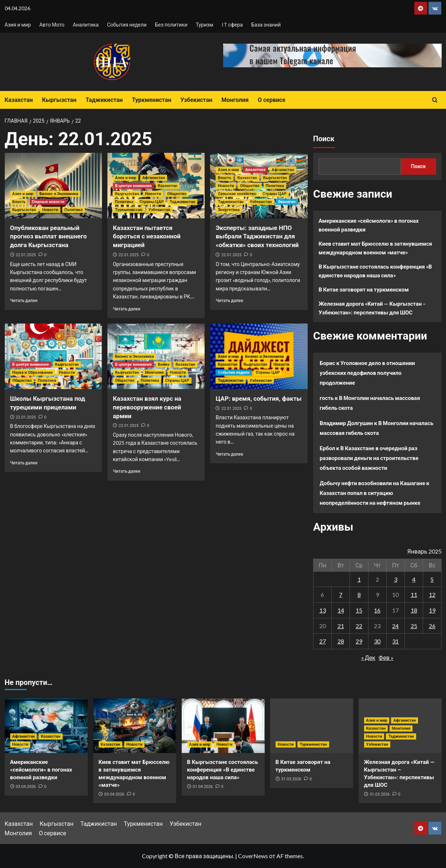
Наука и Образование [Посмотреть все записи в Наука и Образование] (33, 372)
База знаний (266, 25)
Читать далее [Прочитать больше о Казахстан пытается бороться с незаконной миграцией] (127, 309)
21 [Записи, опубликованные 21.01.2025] (341, 626)
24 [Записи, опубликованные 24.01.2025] (395, 626)
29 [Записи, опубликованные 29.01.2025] (359, 641)
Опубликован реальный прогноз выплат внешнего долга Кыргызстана (49, 237)
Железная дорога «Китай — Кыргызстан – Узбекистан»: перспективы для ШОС (372, 308)
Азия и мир (18, 25)
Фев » (386, 657)
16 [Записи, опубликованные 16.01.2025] (377, 610)
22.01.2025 (26, 255)
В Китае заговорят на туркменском (364, 289)
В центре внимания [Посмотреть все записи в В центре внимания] (133, 186)
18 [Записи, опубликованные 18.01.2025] (414, 610)
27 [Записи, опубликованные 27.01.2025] (323, 641)
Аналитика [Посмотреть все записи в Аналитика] (255, 170)
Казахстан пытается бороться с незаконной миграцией (147, 237)
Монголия (235, 100)
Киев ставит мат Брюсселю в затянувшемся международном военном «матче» (375, 248)
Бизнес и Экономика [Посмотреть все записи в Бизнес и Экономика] (59, 194)
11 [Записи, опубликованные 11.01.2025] (414, 594)
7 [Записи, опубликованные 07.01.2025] (341, 594)
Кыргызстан (59, 100)
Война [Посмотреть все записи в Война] (164, 364)
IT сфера (232, 25)
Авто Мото (52, 25)
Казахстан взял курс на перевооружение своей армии (147, 407)
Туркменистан (151, 100)
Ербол (327, 448)
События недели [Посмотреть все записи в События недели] (234, 372)
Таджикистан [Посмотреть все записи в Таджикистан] (182, 202)
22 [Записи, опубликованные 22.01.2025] (359, 626)
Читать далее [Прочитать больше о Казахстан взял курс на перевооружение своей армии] (127, 471)
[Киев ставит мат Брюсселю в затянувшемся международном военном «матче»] (135, 726)
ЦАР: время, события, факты (258, 399)
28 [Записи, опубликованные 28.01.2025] (341, 641)
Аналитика (86, 25)
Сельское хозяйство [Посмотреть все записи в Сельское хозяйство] (237, 194)
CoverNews (253, 856)
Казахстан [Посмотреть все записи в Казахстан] (168, 186)
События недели (127, 25)
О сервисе (272, 100)
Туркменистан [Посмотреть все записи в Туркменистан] (129, 210)
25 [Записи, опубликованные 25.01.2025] (414, 626)
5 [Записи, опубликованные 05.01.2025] (432, 579)
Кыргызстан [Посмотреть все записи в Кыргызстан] (24, 210)
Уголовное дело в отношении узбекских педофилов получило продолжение (367, 373)
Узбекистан (196, 100)
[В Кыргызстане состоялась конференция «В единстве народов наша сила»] (223, 726)
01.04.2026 (203, 787)
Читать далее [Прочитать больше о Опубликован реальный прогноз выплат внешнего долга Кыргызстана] (24, 300)
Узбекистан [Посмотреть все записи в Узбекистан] (159, 210)
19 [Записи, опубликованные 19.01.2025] (432, 610)
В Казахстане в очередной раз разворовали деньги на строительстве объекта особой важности (369, 458)
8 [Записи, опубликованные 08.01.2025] (359, 594)
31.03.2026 (291, 779)
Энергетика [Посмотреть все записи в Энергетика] (229, 210)
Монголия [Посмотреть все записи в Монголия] (154, 372)
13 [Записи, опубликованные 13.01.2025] (323, 610)
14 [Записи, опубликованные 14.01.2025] (341, 610)
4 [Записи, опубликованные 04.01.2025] (414, 579)
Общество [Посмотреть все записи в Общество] (177, 194)
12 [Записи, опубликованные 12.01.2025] (432, 594)
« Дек (368, 657)
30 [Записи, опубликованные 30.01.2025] (377, 641)
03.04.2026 (26, 787)
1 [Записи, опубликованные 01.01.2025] (359, 579)
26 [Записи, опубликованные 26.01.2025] (432, 626)
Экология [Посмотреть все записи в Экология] (287, 202)
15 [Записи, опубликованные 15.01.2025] (359, 610)
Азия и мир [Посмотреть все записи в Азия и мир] (23, 194)
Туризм (205, 25)
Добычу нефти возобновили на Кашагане (372, 483)
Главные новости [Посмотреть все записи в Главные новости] (48, 202)
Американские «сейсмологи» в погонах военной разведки (369, 225)
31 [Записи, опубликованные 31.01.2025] (395, 641)
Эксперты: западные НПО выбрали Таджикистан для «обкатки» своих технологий (257, 237)
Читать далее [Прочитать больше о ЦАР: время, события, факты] (229, 454)
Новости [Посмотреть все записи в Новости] (50, 210)
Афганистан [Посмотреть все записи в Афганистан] (154, 178)
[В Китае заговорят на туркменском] (312, 726)
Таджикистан (104, 100)
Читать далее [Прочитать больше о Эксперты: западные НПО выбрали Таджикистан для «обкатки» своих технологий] (229, 300)
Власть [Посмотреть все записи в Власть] (19, 202)
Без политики (171, 25)
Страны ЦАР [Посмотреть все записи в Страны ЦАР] (151, 202)
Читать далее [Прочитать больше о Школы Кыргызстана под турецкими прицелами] (24, 463)
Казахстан (19, 100)
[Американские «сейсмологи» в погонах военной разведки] (46, 726)
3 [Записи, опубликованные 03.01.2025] (396, 579)
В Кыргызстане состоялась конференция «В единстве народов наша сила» (375, 271)
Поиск (324, 139)
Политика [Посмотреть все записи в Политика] (74, 210)
